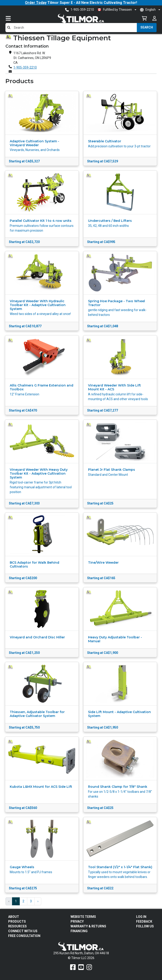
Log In (141, 917)
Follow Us (145, 926)
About (14, 917)
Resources (17, 926)
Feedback (144, 921)
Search (147, 27)
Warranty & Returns (88, 926)
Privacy (77, 921)
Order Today (36, 3)
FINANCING (79, 931)
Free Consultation (24, 936)
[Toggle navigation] (13, 18)
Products (17, 921)
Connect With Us (23, 931)
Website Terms (83, 917)
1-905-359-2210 (25, 67)
